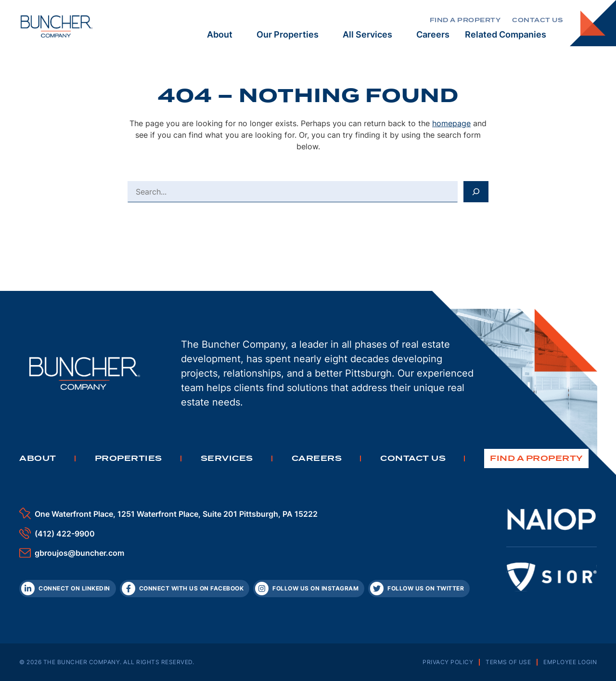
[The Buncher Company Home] (57, 26)
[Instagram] (309, 589)
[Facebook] (185, 589)
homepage (451, 123)
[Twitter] (419, 589)
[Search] (476, 192)
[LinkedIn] (68, 589)
